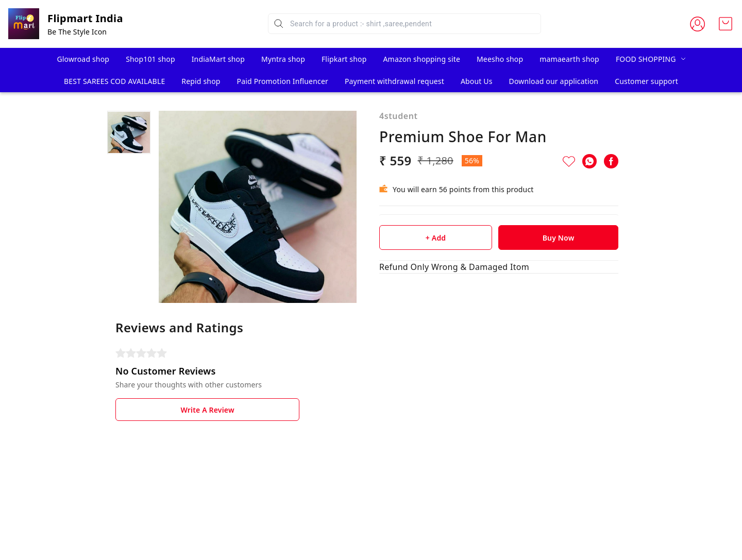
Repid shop (201, 81)
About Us (477, 81)
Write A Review (207, 410)
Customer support (646, 81)
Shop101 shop (150, 59)
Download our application (554, 81)
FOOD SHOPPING (646, 59)
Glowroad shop (83, 59)
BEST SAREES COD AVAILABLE (114, 81)
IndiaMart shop (218, 59)
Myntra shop (283, 59)
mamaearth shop (569, 59)
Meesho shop (500, 59)
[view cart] (726, 24)
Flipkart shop (344, 59)
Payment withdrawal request (394, 81)
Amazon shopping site (422, 59)
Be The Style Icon (77, 32)
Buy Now (559, 238)
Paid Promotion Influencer (283, 81)
